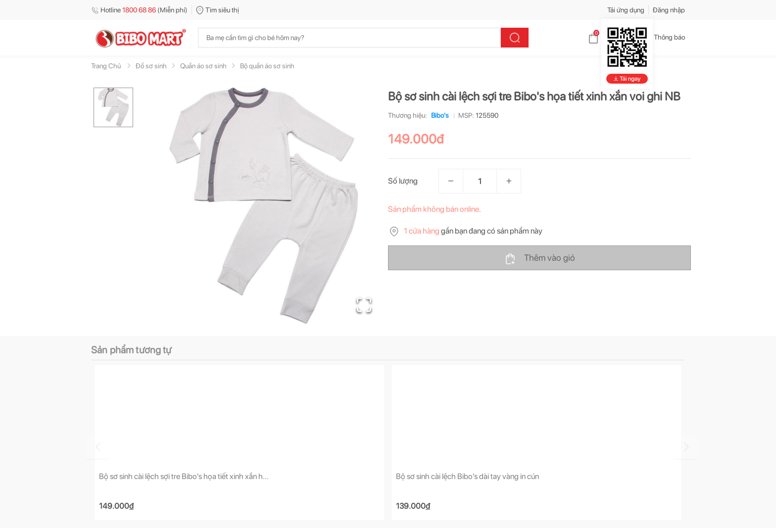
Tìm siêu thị (218, 10)
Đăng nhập (669, 10)
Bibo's (438, 115)
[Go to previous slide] (93, 447)
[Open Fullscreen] (364, 304)
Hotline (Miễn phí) (139, 10)
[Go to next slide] (686, 447)
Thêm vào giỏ (540, 258)
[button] (264, 206)
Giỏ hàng (608, 37)
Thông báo (661, 37)
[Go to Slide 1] (113, 107)
